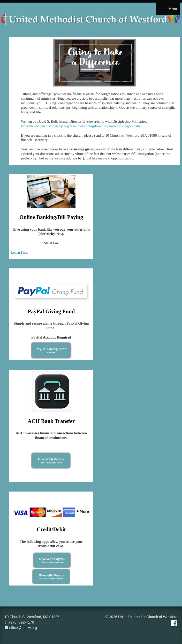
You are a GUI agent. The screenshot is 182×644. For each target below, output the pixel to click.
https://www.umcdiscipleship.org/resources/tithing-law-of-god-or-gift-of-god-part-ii (82, 126)
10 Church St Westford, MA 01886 (32, 617)
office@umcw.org (21, 628)
